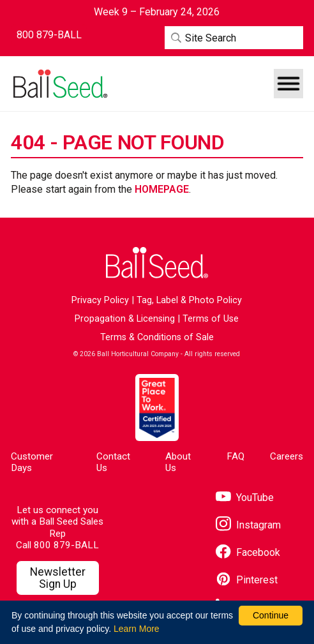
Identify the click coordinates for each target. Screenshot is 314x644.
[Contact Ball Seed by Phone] (49, 35)
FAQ (235, 456)
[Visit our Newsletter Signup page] (57, 578)
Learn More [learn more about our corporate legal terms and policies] (137, 629)
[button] (288, 84)
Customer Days (32, 462)
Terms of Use (211, 319)
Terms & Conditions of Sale (157, 337)
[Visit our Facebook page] (248, 552)
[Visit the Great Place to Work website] (157, 408)
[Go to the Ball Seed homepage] (59, 84)
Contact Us (113, 462)
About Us (178, 462)
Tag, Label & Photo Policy (189, 300)
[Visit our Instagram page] (248, 525)
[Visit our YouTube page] (245, 498)
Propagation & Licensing (125, 319)
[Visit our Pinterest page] (247, 580)
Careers (287, 456)
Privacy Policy (100, 300)
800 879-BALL (66, 545)
